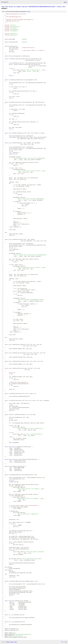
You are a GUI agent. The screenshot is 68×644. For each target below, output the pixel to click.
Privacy (12, 642)
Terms (15, 642)
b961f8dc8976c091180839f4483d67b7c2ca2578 (42, 6)
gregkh (19, 6)
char (64, 6)
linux (3, 6)
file (29, 12)
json (66, 642)
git (15, 6)
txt (62, 642)
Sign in (65, 2)
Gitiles (8, 642)
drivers (59, 6)
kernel (11, 6)
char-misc (25, 6)
